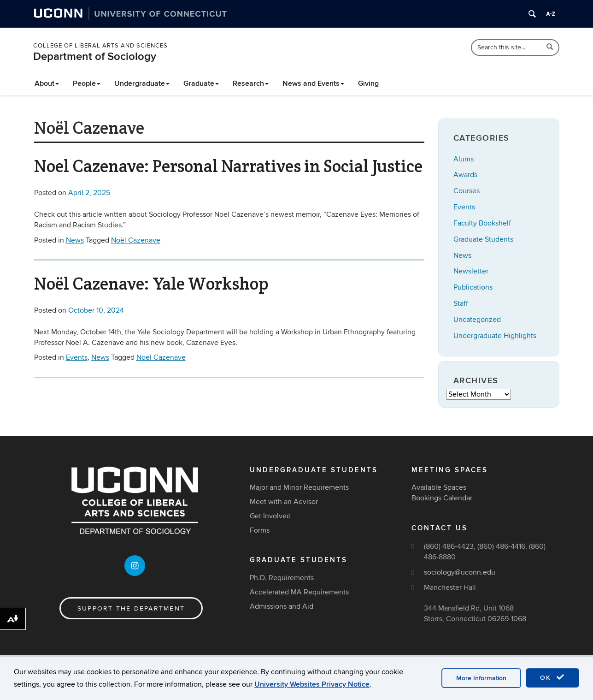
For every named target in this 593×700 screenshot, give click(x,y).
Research (251, 83)
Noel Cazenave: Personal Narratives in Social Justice (228, 166)
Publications (473, 287)
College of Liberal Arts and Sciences (100, 46)
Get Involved (270, 516)
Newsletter (471, 271)
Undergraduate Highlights (495, 336)
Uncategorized (477, 320)
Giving (368, 83)
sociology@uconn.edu (460, 572)
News (75, 240)
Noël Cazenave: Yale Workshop (151, 284)
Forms (260, 530)
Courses (467, 191)
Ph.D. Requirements (282, 578)
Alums (464, 159)
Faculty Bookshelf (482, 223)
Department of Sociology (95, 56)
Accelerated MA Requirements (299, 592)
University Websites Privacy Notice (312, 684)
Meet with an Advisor (284, 502)
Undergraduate (142, 83)
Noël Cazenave (136, 240)
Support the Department (131, 608)
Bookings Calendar (442, 498)
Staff (461, 303)
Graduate (201, 83)
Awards (465, 175)
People (87, 83)
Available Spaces (439, 487)
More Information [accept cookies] (481, 678)
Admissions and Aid (282, 606)
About (47, 83)
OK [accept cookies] (552, 677)
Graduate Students (483, 239)
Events (77, 357)
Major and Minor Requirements (299, 487)
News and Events (313, 83)
